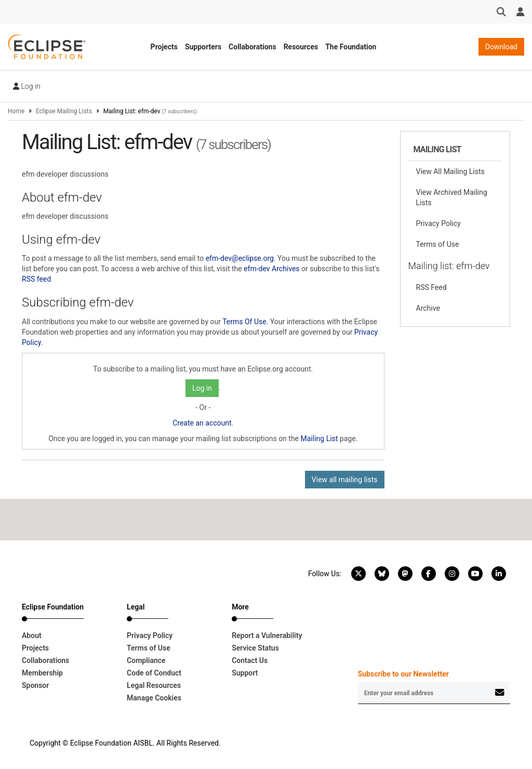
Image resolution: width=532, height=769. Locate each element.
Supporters (203, 47)
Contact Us (250, 660)
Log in (27, 86)
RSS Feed (431, 287)
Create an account (202, 423)
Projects (164, 47)
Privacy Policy (438, 223)
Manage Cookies (154, 698)
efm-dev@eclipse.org (240, 258)
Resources (301, 47)
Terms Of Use (244, 322)
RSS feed (36, 279)
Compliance (146, 660)
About (32, 635)
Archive (428, 308)
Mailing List (320, 439)
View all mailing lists (345, 480)
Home (16, 111)
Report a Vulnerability (267, 635)
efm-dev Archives (271, 269)
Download (501, 47)
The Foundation (351, 47)
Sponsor (35, 685)
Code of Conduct (154, 673)
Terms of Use (438, 244)
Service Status (255, 648)
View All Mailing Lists (450, 171)
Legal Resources (154, 685)
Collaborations (252, 47)
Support (245, 673)
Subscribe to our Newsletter (403, 674)
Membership (42, 673)
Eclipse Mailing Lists (64, 111)
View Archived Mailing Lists (452, 197)
